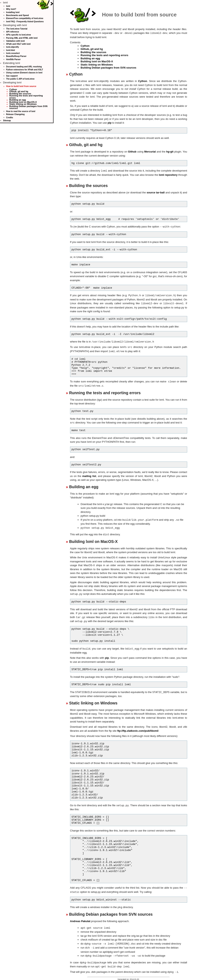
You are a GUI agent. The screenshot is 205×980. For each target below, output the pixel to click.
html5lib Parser (13, 59)
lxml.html (11, 50)
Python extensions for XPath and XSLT (25, 70)
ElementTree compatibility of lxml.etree (25, 18)
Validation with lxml (16, 41)
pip (110, 123)
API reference (13, 32)
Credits (10, 118)
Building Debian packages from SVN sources (28, 107)
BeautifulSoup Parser (16, 56)
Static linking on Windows (23, 104)
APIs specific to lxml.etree (19, 35)
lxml (8, 6)
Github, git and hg (19, 91)
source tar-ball (156, 192)
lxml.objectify (13, 47)
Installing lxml (13, 12)
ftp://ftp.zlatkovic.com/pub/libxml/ (138, 727)
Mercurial (150, 151)
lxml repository (168, 174)
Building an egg (18, 100)
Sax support (12, 76)
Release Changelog (15, 114)
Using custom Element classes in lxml (24, 73)
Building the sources (20, 94)
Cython (13, 89)
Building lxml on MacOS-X (23, 102)
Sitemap (7, 121)
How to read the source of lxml (21, 111)
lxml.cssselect (13, 53)
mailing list (89, 474)
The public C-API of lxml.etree (20, 79)
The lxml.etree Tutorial (17, 29)
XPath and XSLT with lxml (18, 44)
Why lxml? (11, 9)
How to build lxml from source (21, 86)
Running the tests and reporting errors (26, 97)
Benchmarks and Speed (18, 15)
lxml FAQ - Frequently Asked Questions (25, 22)
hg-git (170, 151)
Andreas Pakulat (80, 916)
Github (132, 151)
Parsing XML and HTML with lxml (22, 38)
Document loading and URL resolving (24, 67)
